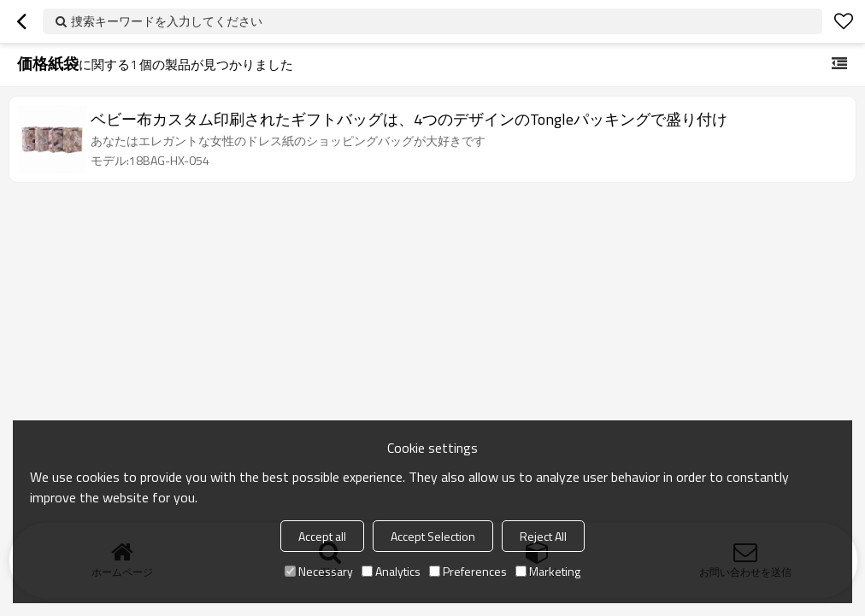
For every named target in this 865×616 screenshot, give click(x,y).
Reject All (543, 536)
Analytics (391, 571)
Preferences (468, 571)
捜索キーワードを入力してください (167, 21)
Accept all (322, 536)
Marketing (548, 571)
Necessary (319, 571)
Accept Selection (433, 536)
